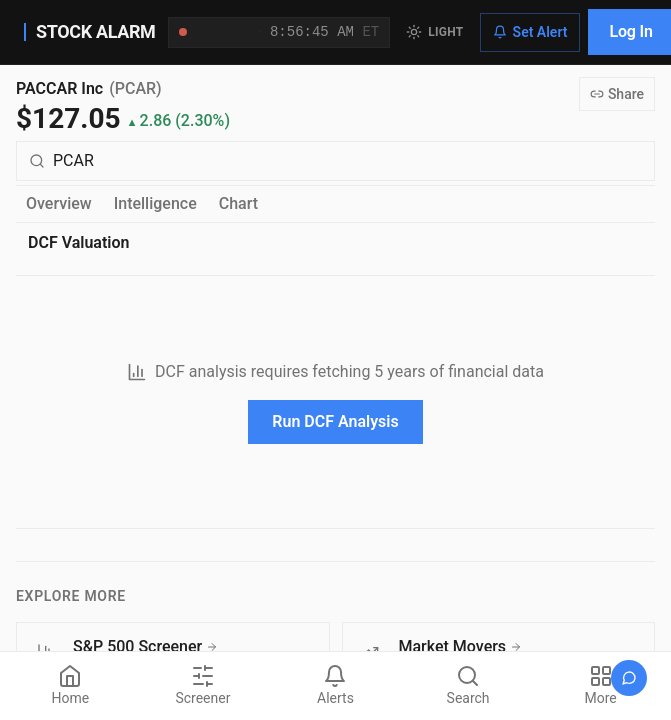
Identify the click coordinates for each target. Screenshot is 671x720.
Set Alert (530, 32)
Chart (238, 203)
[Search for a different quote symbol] (335, 161)
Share (617, 94)
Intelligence (155, 203)
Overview (59, 203)
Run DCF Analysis (335, 421)
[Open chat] (629, 678)
